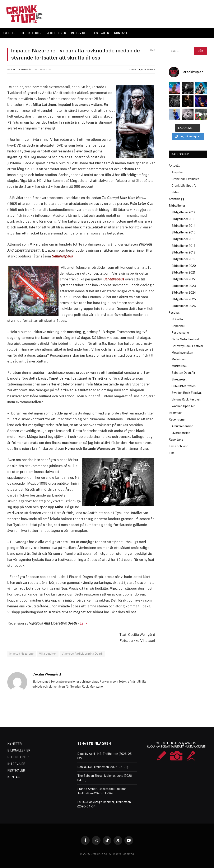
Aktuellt (134, 70)
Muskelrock (180, 366)
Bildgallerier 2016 (183, 239)
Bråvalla (177, 319)
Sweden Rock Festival (187, 393)
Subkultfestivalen (184, 386)
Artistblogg (176, 199)
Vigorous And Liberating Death (82, 653)
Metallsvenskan (182, 353)
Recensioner (177, 419)
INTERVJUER (79, 33)
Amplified (178, 172)
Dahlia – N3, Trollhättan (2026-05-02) (103, 767)
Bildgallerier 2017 (183, 246)
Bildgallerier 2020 (184, 266)
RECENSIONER (56, 33)
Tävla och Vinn (178, 446)
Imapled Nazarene (22, 653)
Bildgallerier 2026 (184, 306)
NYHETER (9, 33)
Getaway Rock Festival (187, 346)
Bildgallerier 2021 (183, 272)
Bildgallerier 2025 (184, 299)
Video (175, 192)
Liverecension (181, 433)
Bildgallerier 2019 (183, 259)
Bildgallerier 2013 (183, 219)
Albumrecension (182, 426)
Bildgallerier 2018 (183, 252)
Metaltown (179, 359)
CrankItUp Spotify (184, 186)
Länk (83, 623)
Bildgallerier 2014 (184, 226)
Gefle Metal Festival (185, 339)
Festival (174, 313)
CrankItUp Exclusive (185, 179)
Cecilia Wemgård (22, 70)
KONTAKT (121, 33)
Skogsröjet (179, 379)
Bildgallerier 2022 (184, 279)
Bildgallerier (177, 206)
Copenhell (178, 326)
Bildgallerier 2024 (184, 293)
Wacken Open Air (183, 406)
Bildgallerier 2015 (183, 232)
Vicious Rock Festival (186, 399)
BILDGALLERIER (31, 33)
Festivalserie (180, 333)
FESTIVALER (101, 33)
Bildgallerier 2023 (184, 286)
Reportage (176, 440)
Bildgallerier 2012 (183, 212)
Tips (172, 453)
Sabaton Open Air (183, 373)
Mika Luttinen (48, 653)
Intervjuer (148, 70)
